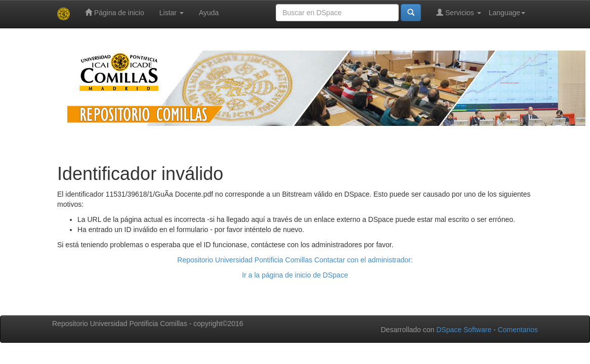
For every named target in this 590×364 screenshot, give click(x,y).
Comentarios (518, 330)
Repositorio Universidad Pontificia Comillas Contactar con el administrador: (295, 260)
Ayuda (209, 13)
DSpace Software (464, 330)
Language (507, 13)
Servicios (459, 12)
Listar (172, 13)
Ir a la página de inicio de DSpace (295, 275)
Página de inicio (115, 12)
